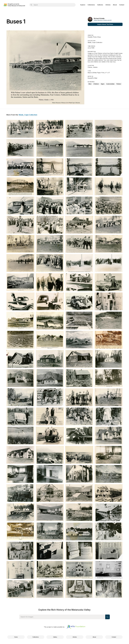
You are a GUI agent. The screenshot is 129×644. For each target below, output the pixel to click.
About (115, 5)
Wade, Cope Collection (28, 115)
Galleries (100, 5)
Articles (108, 5)
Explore (83, 5)
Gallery (55, 637)
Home (16, 637)
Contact (122, 5)
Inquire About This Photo (105, 24)
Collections (91, 5)
